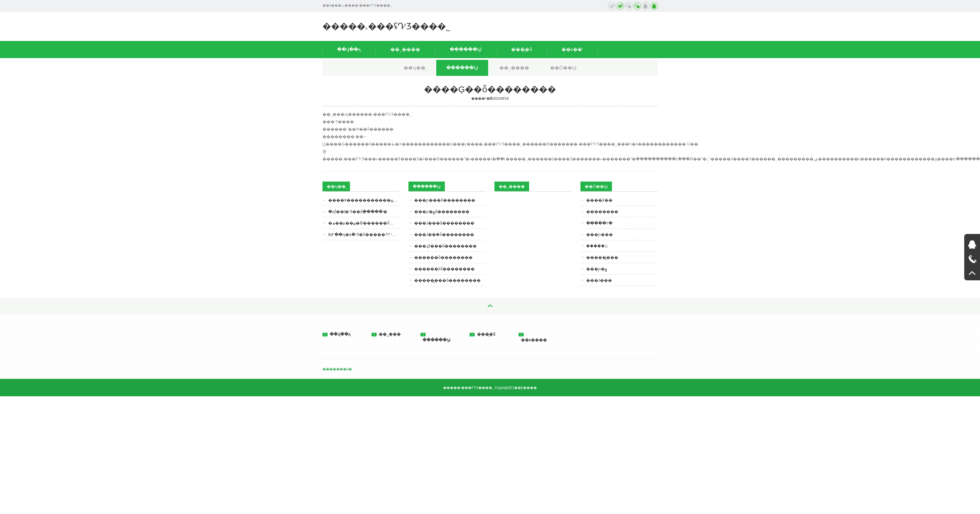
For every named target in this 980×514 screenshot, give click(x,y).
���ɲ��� (599, 235)
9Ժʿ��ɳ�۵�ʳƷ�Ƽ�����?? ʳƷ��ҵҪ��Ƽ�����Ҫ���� (364, 235)
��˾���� (405, 49)
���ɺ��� (599, 280)
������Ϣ (466, 49)
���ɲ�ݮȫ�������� (442, 212)
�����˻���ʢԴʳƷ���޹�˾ (387, 26)
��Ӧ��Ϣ (563, 68)
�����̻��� (602, 257)
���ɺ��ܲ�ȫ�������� (444, 235)
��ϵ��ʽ (572, 49)
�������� (602, 212)
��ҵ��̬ (414, 68)
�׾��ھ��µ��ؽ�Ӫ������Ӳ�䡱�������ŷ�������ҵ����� (364, 223)
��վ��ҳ (349, 49)
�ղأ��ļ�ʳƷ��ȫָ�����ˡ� (358, 212)
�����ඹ (597, 246)
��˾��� (386, 334)
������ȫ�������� (443, 257)
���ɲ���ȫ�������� (445, 200)
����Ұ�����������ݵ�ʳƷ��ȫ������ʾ (364, 200)
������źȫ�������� (444, 269)
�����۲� (599, 223)
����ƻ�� (599, 200)
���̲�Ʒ (522, 49)
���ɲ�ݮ (597, 269)
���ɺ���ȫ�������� (444, 223)
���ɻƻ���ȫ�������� (445, 246)
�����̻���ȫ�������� (447, 280)
